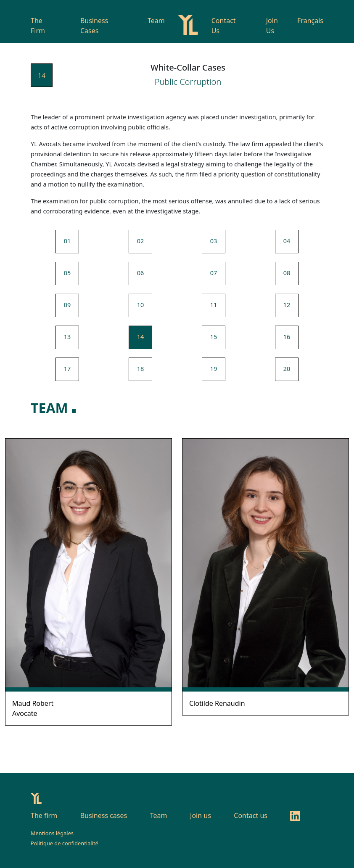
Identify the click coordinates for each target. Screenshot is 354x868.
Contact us (251, 815)
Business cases (104, 815)
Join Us (272, 26)
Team (156, 21)
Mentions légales (52, 833)
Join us (201, 815)
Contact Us (224, 26)
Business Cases (94, 26)
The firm (44, 815)
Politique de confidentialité (65, 843)
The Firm (38, 26)
